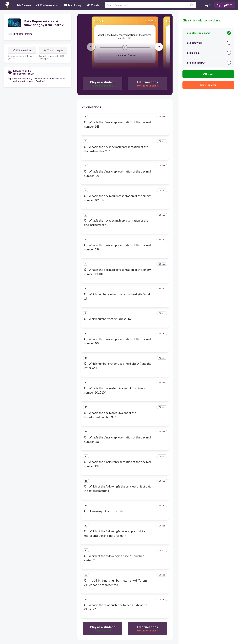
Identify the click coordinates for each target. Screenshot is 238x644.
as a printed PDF (209, 63)
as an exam (209, 53)
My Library (73, 5)
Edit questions (22, 50)
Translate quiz (53, 50)
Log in (207, 5)
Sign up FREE (225, 5)
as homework (209, 43)
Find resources (47, 5)
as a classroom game (209, 33)
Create (93, 5)
